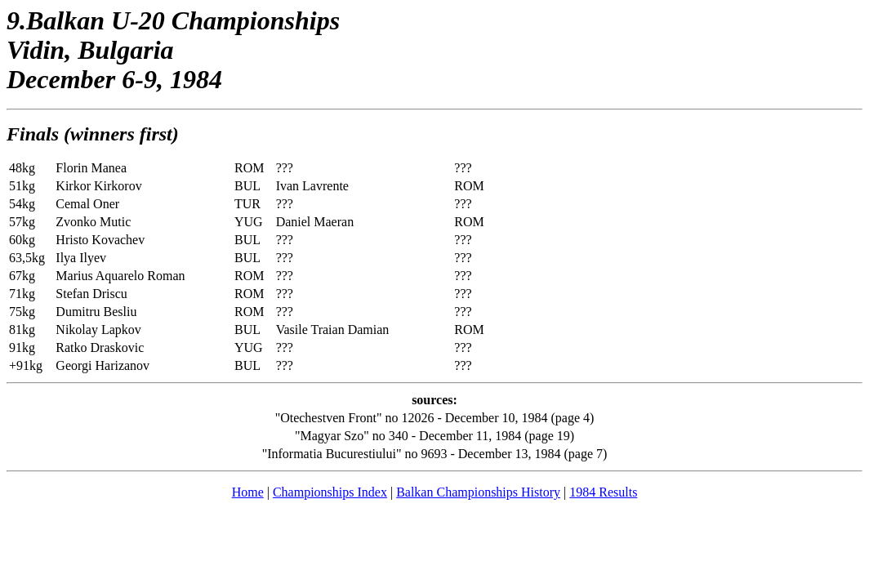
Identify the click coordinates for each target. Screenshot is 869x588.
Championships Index (330, 492)
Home (248, 492)
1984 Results (603, 492)
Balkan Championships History (478, 492)
